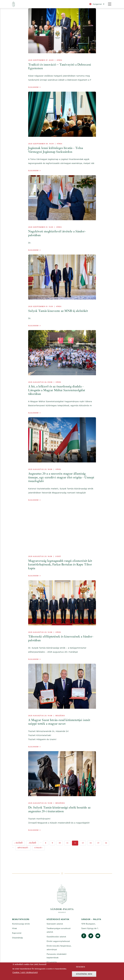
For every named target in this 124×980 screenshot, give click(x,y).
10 (61, 842)
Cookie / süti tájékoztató (25, 972)
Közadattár (52, 962)
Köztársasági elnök (21, 924)
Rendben (80, 967)
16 (107, 842)
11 (68, 842)
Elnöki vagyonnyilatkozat (58, 941)
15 (99, 842)
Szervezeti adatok (55, 924)
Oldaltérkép (17, 938)
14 (92, 842)
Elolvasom (33, 87)
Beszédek (60, 716)
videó (58, 556)
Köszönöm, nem (84, 974)
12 (76, 843)
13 (84, 842)
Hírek (59, 60)
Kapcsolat (17, 933)
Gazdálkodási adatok (56, 937)
